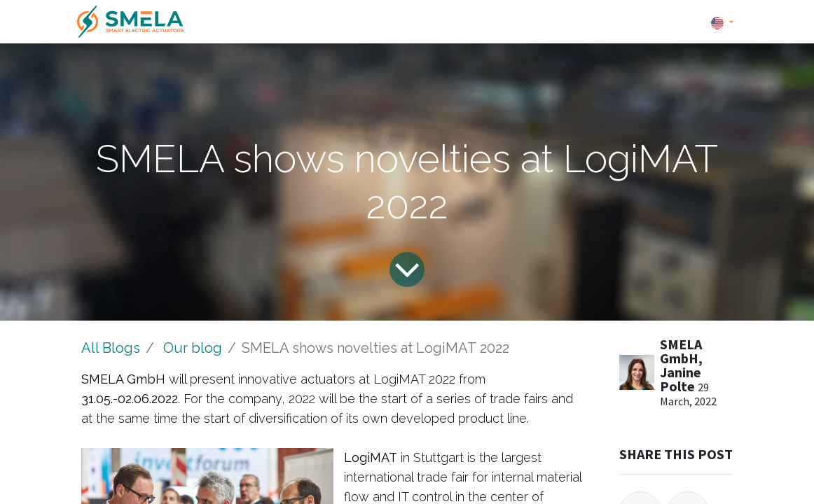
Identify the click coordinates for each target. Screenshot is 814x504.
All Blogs (111, 348)
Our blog (193, 348)
